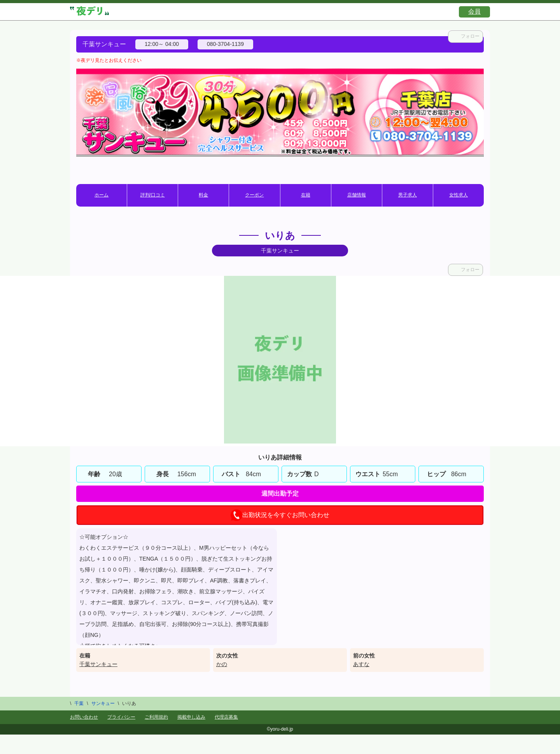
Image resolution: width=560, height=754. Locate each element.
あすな (361, 664)
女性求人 (458, 195)
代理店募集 (226, 717)
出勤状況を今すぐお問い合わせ (280, 515)
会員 (474, 11)
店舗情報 (357, 195)
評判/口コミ (153, 195)
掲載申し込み (191, 717)
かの (222, 664)
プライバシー (121, 717)
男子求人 (408, 195)
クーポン (254, 195)
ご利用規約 (156, 717)
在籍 (306, 195)
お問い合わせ (84, 717)
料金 (203, 195)
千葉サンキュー (98, 664)
